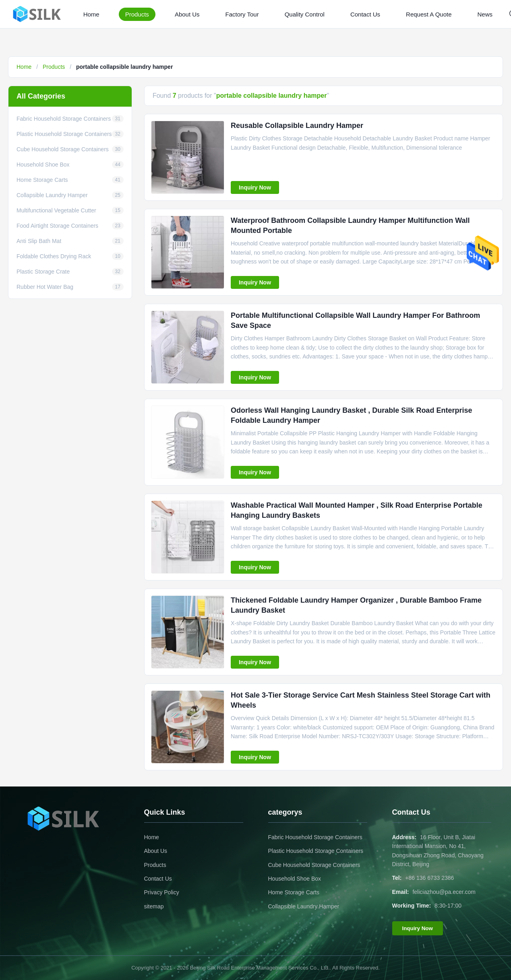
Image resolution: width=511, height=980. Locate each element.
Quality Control (305, 14)
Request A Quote (429, 14)
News (485, 14)
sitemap (154, 906)
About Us (187, 14)
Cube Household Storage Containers (314, 865)
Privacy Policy (162, 892)
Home (91, 14)
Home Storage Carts (294, 892)
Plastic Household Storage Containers (316, 851)
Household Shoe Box (295, 879)
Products (137, 14)
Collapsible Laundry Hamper (304, 906)
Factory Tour (242, 14)
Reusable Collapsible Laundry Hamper (297, 126)
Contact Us (365, 14)
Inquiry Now (255, 187)
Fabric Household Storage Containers (315, 837)
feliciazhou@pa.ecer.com (444, 892)
